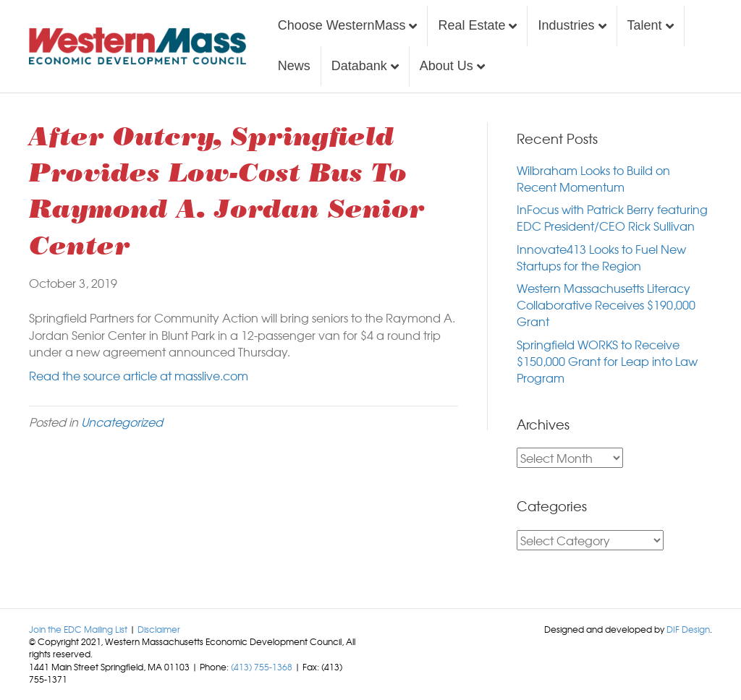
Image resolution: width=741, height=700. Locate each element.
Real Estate (471, 25)
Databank (359, 66)
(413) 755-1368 (262, 667)
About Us (446, 66)
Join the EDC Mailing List (78, 629)
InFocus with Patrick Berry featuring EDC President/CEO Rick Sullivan (612, 217)
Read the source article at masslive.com (139, 375)
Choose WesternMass (342, 25)
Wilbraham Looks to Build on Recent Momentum (593, 178)
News (294, 66)
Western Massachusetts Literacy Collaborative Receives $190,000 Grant (606, 304)
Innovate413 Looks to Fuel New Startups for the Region (601, 257)
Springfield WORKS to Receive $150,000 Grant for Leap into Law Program (607, 361)
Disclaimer (159, 629)
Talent (645, 25)
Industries (566, 25)
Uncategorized (122, 422)
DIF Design (688, 629)
